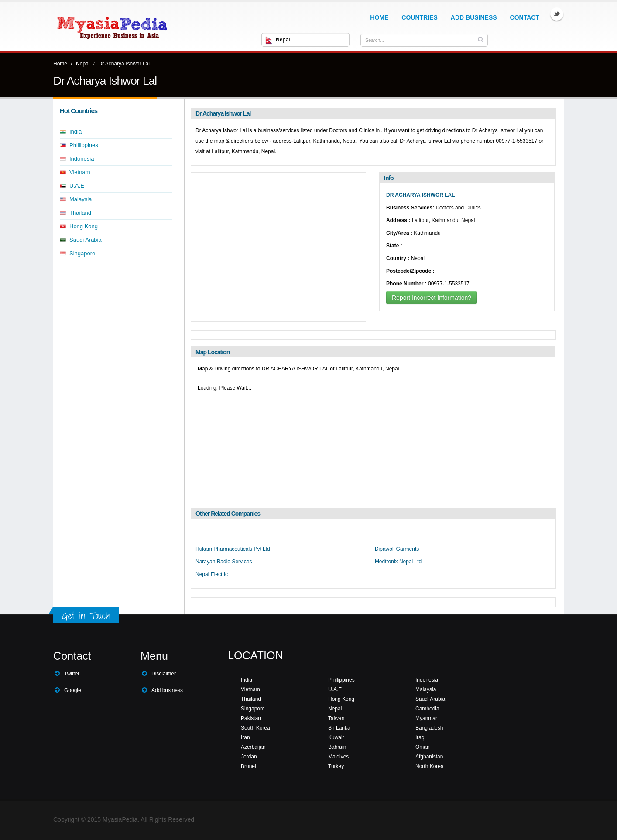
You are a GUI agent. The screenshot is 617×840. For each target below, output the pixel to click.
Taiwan (336, 718)
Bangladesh (429, 728)
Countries (419, 17)
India (75, 132)
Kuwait (336, 737)
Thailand (80, 213)
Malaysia (81, 199)
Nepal (83, 64)
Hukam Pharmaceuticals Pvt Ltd (233, 549)
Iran (245, 737)
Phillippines (84, 145)
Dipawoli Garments (397, 549)
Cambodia (427, 709)
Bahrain (337, 747)
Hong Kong (84, 226)
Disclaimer (164, 674)
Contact (525, 17)
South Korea (255, 728)
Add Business (474, 17)
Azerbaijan (253, 747)
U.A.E (77, 186)
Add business (167, 690)
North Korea (430, 766)
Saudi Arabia (86, 240)
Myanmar (426, 718)
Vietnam (80, 172)
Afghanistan (429, 757)
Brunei (249, 766)
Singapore (82, 253)
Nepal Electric (212, 574)
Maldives (338, 757)
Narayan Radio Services (224, 562)
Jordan (249, 757)
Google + (75, 690)
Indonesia (82, 159)
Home (379, 17)
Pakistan (251, 718)
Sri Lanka (339, 728)
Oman (423, 747)
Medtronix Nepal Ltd (398, 562)
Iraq (420, 737)
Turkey (336, 766)
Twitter (557, 14)
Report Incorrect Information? (432, 298)
